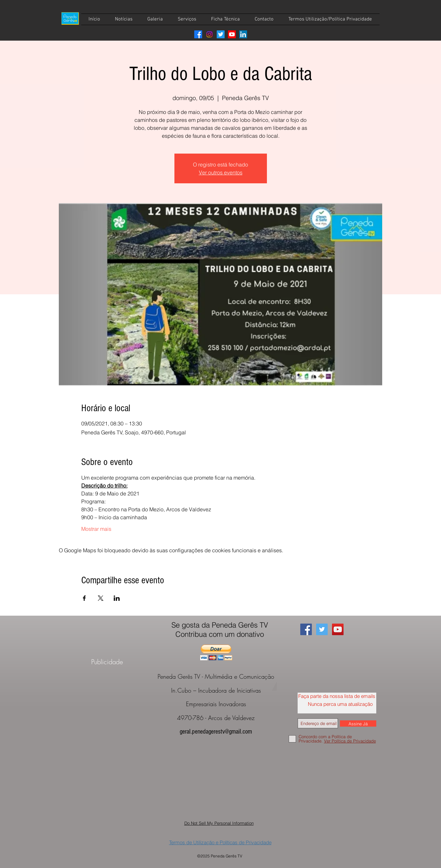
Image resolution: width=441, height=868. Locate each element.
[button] (216, 652)
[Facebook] (198, 34)
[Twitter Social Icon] (322, 629)
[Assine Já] (358, 723)
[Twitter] (221, 34)
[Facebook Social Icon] (306, 629)
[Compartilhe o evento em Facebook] (84, 598)
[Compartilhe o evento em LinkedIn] (117, 598)
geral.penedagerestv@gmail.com (216, 732)
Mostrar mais (96, 529)
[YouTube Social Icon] (338, 629)
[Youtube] (232, 34)
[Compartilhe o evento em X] (101, 598)
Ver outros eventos (221, 172)
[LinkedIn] (243, 34)
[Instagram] (209, 34)
